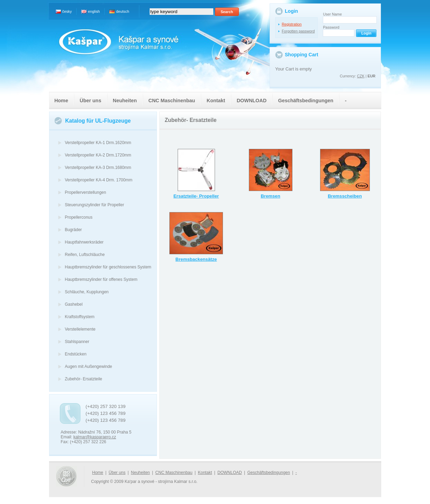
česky (67, 11)
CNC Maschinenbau (172, 101)
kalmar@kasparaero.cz (95, 437)
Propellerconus (79, 217)
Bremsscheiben (345, 196)
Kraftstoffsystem (80, 317)
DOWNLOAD (252, 101)
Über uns (91, 101)
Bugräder (73, 230)
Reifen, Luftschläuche (85, 255)
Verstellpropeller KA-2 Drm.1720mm (98, 155)
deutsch (123, 11)
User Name (332, 14)
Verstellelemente (80, 329)
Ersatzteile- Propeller (196, 196)
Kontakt (216, 101)
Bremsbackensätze (196, 259)
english (94, 11)
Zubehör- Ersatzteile (84, 379)
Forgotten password (298, 31)
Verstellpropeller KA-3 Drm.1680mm (98, 168)
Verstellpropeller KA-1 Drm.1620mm (98, 143)
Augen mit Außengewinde (89, 367)
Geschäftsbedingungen (306, 101)
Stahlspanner (77, 342)
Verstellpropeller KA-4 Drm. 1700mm (99, 180)
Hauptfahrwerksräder (84, 242)
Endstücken (76, 354)
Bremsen (270, 196)
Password (331, 27)
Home (61, 101)
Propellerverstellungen (86, 192)
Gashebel (74, 304)
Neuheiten (125, 101)
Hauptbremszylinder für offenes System (101, 279)
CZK (361, 76)
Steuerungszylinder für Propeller (95, 205)
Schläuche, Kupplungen (87, 292)
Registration (292, 24)
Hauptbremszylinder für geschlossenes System (108, 267)
